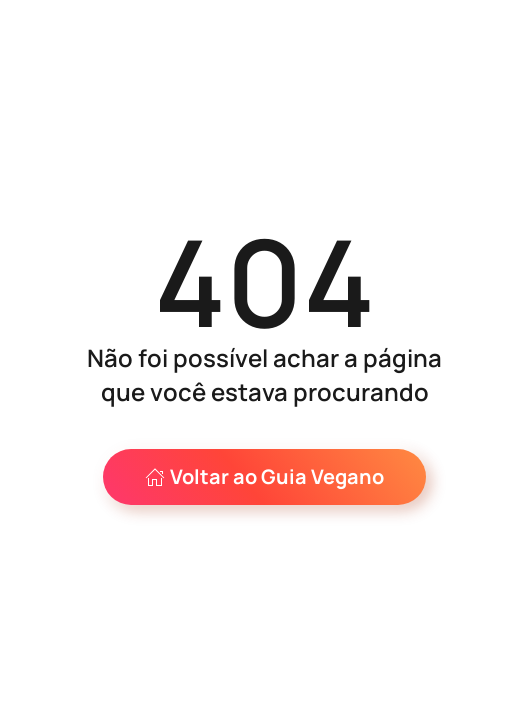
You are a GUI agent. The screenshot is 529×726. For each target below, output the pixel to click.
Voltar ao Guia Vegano (264, 476)
